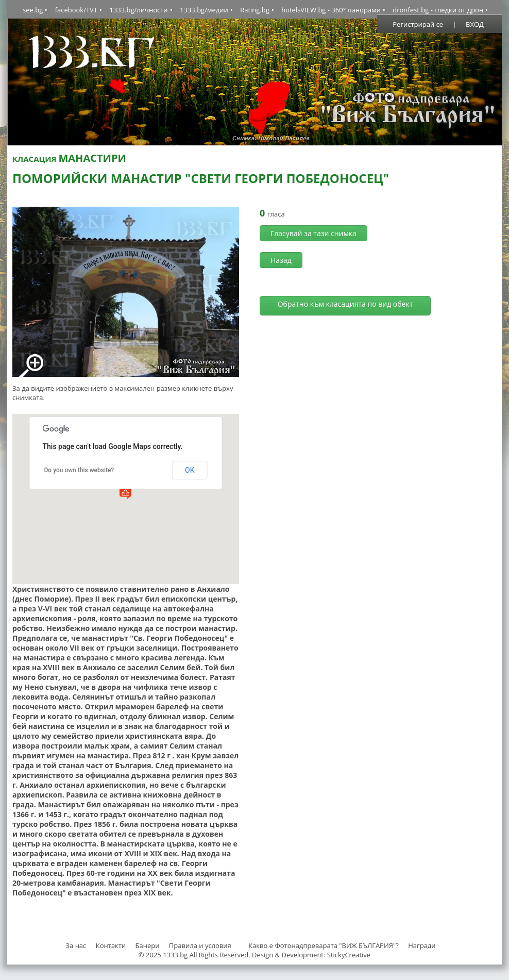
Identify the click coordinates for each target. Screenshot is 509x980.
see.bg (33, 10)
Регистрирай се (418, 24)
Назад (281, 260)
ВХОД (475, 24)
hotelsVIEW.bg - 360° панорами (331, 10)
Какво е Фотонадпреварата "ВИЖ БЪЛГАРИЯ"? (324, 945)
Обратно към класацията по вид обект (345, 304)
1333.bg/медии (204, 10)
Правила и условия (200, 945)
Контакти (111, 945)
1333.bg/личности (138, 10)
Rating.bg (255, 10)
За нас (76, 945)
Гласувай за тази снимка (313, 233)
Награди (422, 945)
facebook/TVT (76, 10)
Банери (148, 945)
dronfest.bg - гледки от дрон (438, 10)
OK (190, 470)
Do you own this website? (79, 470)
